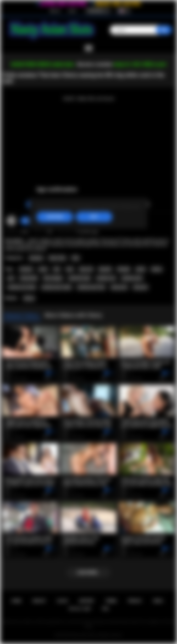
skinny (157, 269)
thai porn (140, 287)
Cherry (29, 298)
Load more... (89, 572)
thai (57, 269)
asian (43, 269)
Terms (111, 601)
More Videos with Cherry (73, 315)
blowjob (124, 269)
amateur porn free (91, 287)
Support (86, 601)
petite (141, 269)
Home (16, 601)
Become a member (95, 64)
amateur (26, 269)
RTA (106, 609)
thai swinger (53, 278)
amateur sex (106, 278)
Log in (72, 11)
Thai (76, 258)
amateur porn (132, 278)
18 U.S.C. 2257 (80, 609)
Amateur (36, 258)
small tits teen (79, 278)
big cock (86, 269)
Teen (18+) (57, 258)
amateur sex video (22, 287)
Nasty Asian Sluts (83, 635)
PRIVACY (135, 601)
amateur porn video (57, 287)
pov (11, 278)
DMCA (158, 601)
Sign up (55, 11)
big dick (105, 269)
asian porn (119, 287)
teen (70, 269)
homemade (29, 278)
